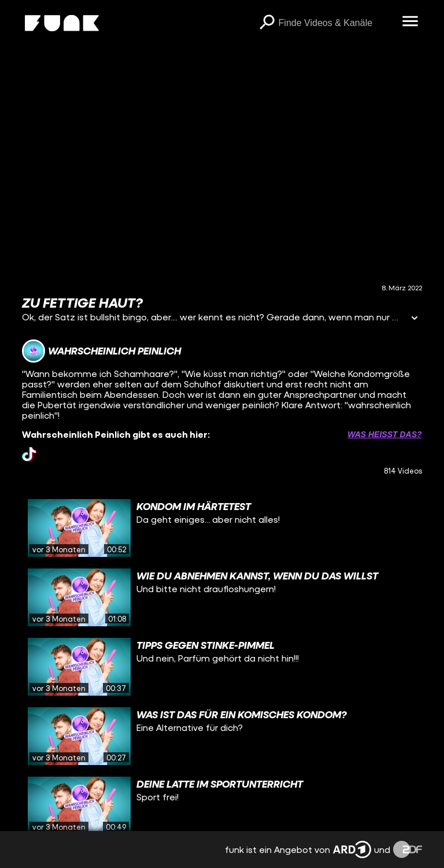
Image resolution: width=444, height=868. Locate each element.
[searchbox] (336, 23)
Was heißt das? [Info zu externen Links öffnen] (384, 434)
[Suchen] (267, 23)
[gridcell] (222, 528)
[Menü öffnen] (410, 22)
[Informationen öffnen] (415, 319)
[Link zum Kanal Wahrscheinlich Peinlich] (101, 351)
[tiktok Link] (29, 454)
